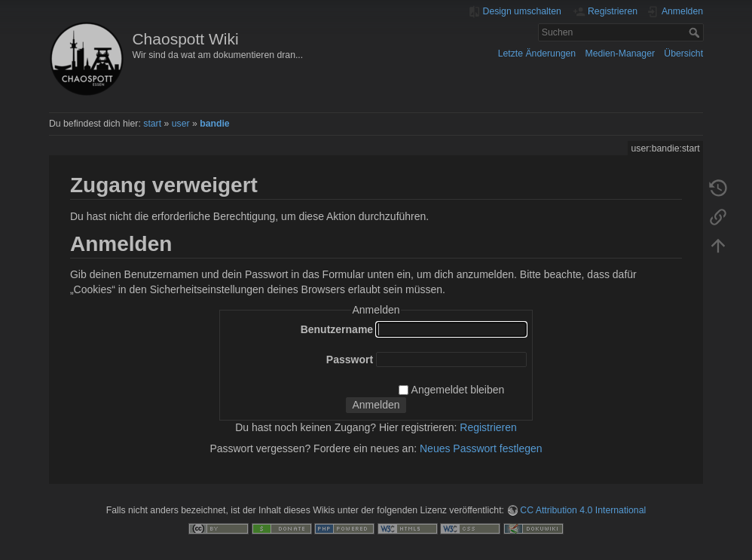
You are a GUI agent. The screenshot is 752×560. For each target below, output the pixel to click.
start (152, 124)
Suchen (696, 32)
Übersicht (683, 54)
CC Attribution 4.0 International (583, 510)
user (181, 124)
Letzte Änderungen (537, 54)
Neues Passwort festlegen (481, 448)
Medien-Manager (620, 54)
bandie (214, 124)
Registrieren (488, 427)
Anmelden (376, 405)
